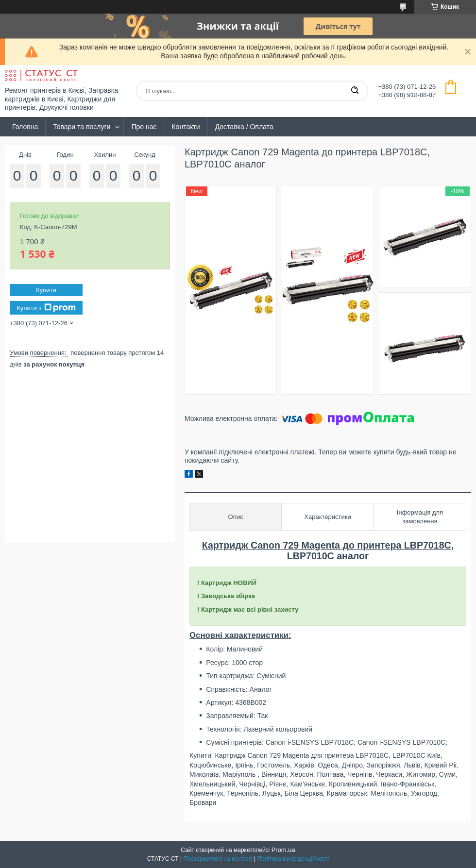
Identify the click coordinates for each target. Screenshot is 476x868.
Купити (46, 290)
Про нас (144, 127)
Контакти (186, 127)
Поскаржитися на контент (218, 859)
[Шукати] (355, 91)
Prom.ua (283, 850)
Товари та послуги (82, 127)
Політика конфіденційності (293, 859)
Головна (25, 127)
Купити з (46, 308)
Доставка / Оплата (244, 127)
